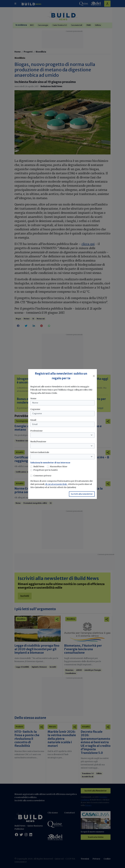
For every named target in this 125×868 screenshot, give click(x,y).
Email (33, 420)
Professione (36, 431)
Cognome (35, 409)
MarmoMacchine (58, 467)
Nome (33, 398)
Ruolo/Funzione (38, 442)
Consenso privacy (42, 476)
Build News (39, 467)
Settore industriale (40, 452)
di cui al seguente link (56, 484)
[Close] (94, 376)
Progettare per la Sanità (45, 470)
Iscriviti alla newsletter (82, 494)
